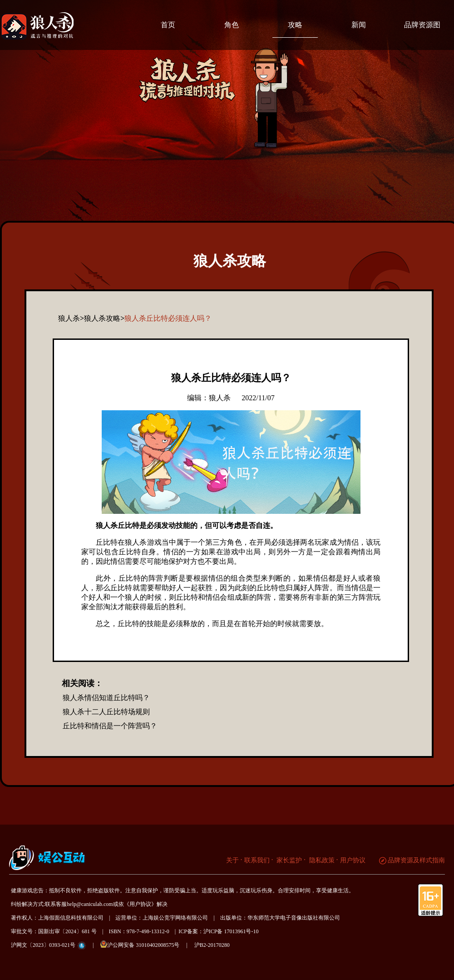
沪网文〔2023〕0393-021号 (43, 945)
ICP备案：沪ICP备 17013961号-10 (218, 931)
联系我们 (257, 860)
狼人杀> (71, 318)
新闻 (359, 25)
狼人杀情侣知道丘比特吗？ (106, 698)
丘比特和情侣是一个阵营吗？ (110, 726)
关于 (232, 860)
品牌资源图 (422, 25)
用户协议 (353, 860)
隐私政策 (321, 860)
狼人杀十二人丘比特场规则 (106, 712)
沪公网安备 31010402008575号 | (146, 944)
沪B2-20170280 (212, 945)
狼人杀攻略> (104, 318)
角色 (232, 25)
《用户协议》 (140, 904)
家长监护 (289, 860)
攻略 (295, 25)
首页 (168, 25)
